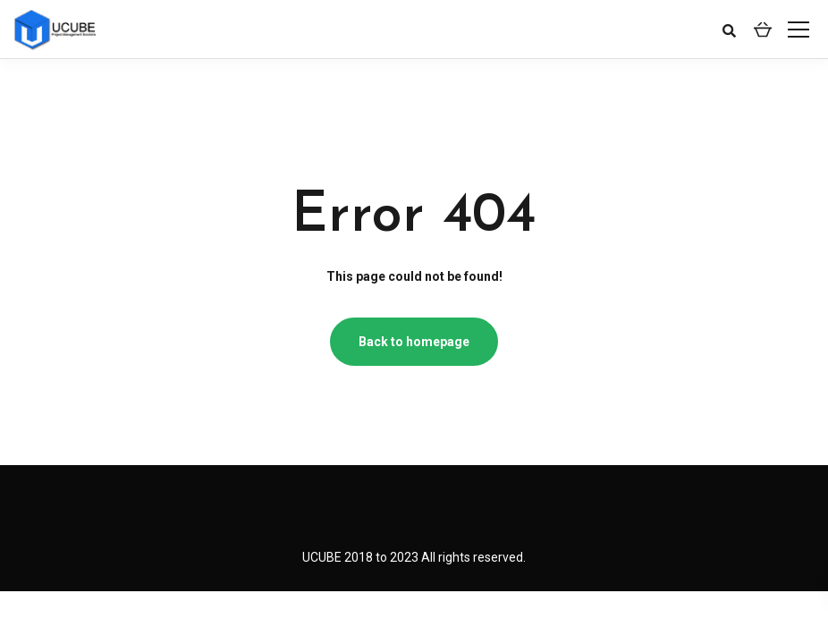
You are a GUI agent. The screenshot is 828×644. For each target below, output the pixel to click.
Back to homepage (414, 342)
